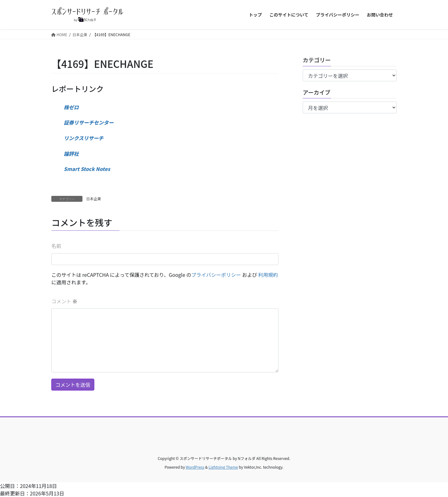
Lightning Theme (223, 467)
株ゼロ (71, 107)
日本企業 (94, 199)
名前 (56, 246)
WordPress (195, 467)
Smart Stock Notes (87, 169)
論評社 (71, 154)
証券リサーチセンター (89, 122)
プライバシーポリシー (216, 275)
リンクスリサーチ (84, 138)
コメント (64, 301)
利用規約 (268, 275)
